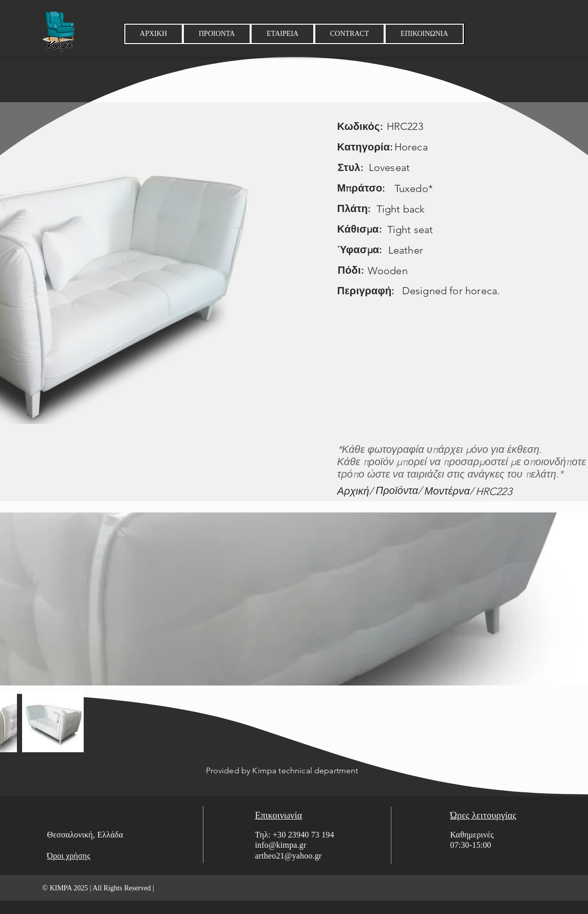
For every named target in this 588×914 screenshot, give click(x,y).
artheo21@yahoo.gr (289, 856)
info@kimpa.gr (281, 845)
